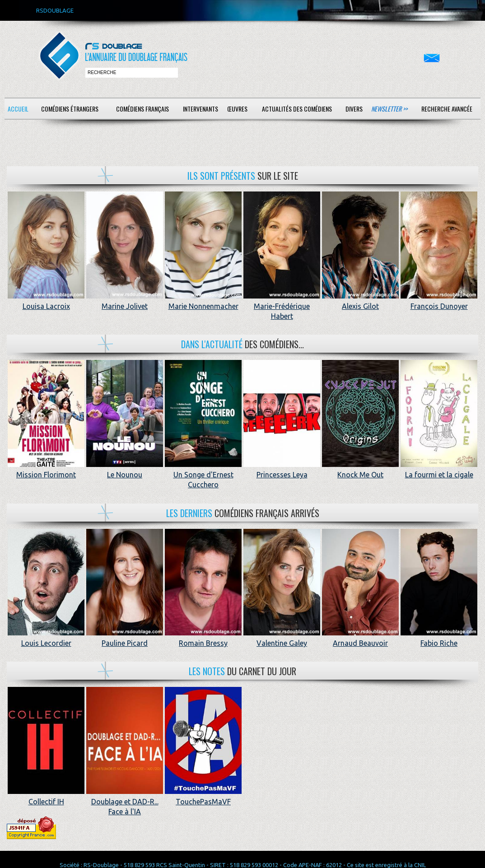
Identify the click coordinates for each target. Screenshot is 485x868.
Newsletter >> (389, 109)
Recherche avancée (447, 109)
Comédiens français (142, 109)
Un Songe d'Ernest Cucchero (203, 474)
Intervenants (201, 109)
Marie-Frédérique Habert (282, 306)
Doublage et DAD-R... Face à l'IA (125, 801)
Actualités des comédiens (297, 109)
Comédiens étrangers (70, 109)
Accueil (18, 109)
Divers (354, 109)
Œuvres (237, 109)
